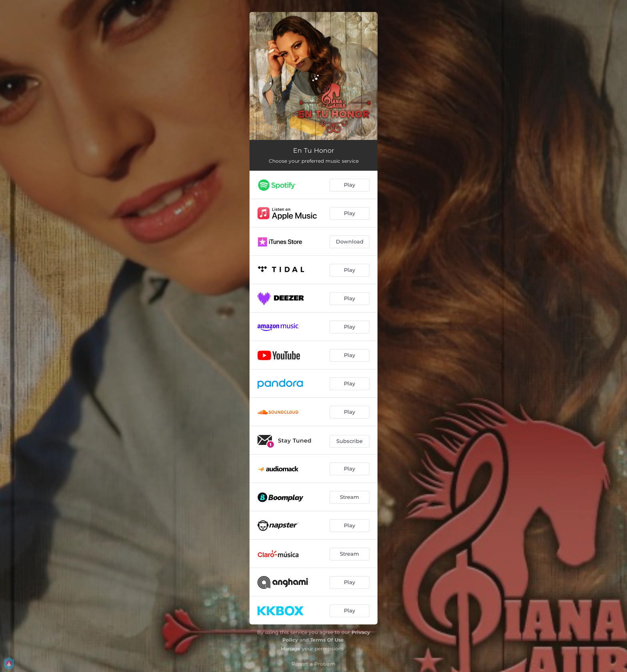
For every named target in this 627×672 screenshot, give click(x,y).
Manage (291, 649)
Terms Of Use (327, 640)
